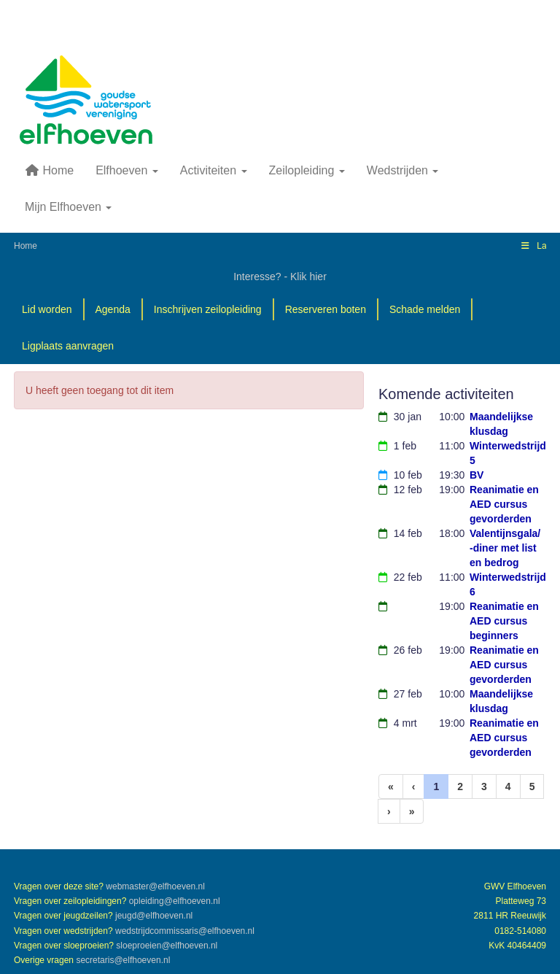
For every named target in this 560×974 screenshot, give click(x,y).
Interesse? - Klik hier (280, 277)
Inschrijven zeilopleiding (208, 309)
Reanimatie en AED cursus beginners (504, 621)
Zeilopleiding (307, 170)
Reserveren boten (326, 309)
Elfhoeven (127, 170)
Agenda (113, 309)
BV (477, 475)
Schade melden (425, 309)
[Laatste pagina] (412, 811)
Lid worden (47, 309)
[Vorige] (414, 786)
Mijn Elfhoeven (68, 207)
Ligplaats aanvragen (68, 346)
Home (49, 170)
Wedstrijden (403, 170)
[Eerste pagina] (391, 786)
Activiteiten (214, 170)
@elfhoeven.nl (155, 886)
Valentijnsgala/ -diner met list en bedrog (505, 548)
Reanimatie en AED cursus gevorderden (504, 504)
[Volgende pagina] (389, 811)
